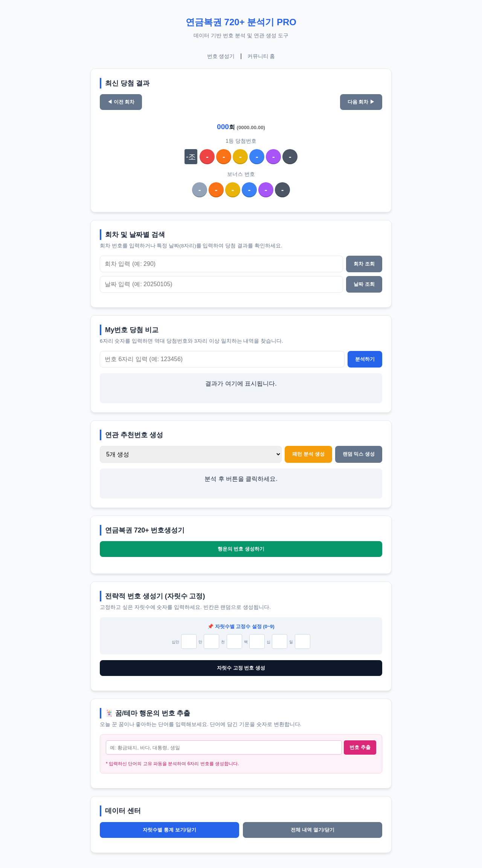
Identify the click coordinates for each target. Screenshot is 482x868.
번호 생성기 (221, 56)
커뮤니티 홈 (261, 56)
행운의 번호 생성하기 (241, 549)
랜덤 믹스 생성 (359, 454)
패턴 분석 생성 (308, 454)
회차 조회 (364, 264)
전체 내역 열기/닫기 (312, 830)
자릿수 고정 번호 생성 (241, 668)
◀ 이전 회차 (121, 102)
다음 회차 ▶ (361, 102)
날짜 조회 (364, 284)
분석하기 (365, 359)
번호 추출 (360, 747)
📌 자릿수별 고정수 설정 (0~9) (241, 626)
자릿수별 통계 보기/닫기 (169, 830)
